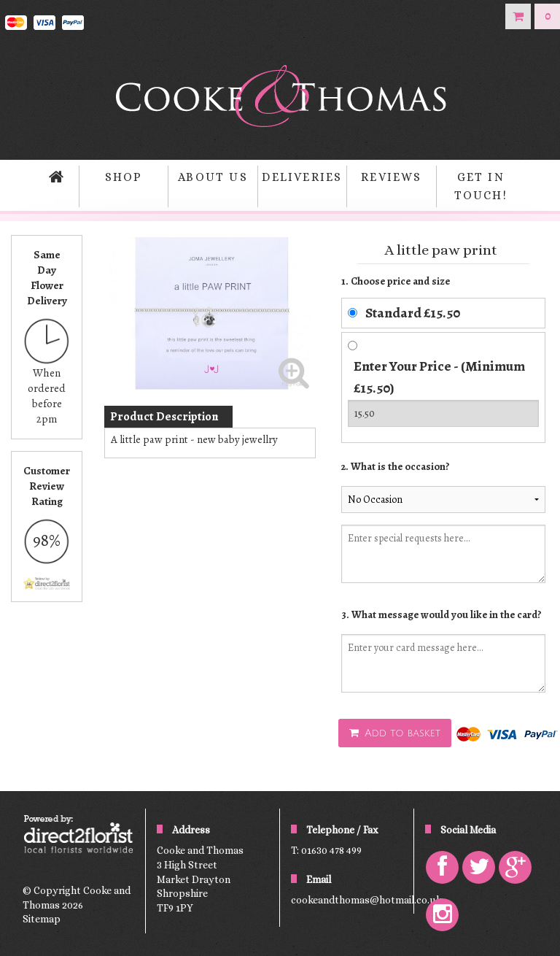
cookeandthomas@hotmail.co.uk (366, 900)
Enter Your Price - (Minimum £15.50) (439, 377)
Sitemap (42, 919)
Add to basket (395, 733)
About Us (213, 177)
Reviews (391, 177)
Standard (413, 313)
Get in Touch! (481, 186)
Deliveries (302, 177)
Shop (124, 177)
